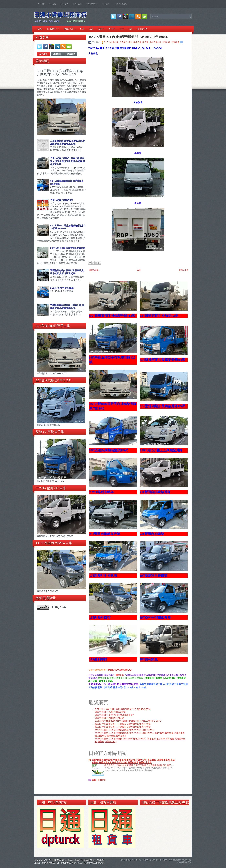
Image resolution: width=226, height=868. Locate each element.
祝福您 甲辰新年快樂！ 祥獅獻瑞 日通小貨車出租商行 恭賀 (123, 727)
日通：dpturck (99, 780)
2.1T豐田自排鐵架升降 (155, 492)
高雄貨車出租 (155, 42)
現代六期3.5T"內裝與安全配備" (110, 718)
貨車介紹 (71, 28)
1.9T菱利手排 (98, 659)
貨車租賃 (175, 42)
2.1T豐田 (106, 4)
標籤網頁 (57, 54)
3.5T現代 (65, 4)
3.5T (91, 29)
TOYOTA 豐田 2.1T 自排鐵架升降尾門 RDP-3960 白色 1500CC (128, 37)
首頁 (139, 270)
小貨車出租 (113, 42)
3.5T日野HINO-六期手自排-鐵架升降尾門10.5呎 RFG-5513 (60, 73)
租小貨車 (137, 42)
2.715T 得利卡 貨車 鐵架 (62, 288)
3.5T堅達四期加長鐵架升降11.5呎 (162, 406)
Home (40, 29)
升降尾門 (123, 42)
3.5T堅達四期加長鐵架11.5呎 (109, 450)
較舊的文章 (184, 270)
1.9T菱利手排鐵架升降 (155, 618)
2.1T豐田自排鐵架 (152, 534)
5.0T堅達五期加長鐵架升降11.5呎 (162, 360)
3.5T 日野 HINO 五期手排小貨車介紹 (68, 248)
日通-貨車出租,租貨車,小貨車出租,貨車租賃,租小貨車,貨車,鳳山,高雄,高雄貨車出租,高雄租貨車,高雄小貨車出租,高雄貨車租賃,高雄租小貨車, (69, 863)
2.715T (112, 29)
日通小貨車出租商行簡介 (62, 200)
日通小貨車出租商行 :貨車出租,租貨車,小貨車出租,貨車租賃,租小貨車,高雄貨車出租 (67, 161)
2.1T (122, 29)
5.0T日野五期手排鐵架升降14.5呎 (112, 316)
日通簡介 (54, 28)
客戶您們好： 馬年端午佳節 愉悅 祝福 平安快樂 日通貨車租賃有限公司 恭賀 (138, 766)
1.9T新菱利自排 (100, 618)
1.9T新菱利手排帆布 (103, 576)
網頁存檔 (71, 54)
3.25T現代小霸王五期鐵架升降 (161, 450)
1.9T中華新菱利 (121, 4)
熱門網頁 (43, 54)
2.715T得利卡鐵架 (101, 492)
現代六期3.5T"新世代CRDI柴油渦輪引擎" (114, 715)
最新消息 (142, 29)
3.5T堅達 (53, 4)
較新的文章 (94, 270)
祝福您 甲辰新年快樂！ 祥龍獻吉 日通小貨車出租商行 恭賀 (123, 724)
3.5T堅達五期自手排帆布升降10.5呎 (112, 360)
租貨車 (145, 42)
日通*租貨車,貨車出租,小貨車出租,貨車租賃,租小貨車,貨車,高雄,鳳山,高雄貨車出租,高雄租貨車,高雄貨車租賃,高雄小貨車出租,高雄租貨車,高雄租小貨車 (133, 762)
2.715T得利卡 (92, 4)
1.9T (130, 29)
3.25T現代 (77, 4)
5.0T (82, 29)
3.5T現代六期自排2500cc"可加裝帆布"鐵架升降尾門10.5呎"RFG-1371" (128, 721)
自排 (131, 42)
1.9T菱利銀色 (149, 659)
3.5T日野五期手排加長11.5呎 (159, 316)
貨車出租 (166, 42)
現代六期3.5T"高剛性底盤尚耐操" (111, 712)
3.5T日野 (40, 4)
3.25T (101, 29)
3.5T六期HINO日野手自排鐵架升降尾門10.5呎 (113, 406)
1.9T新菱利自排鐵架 (154, 576)
